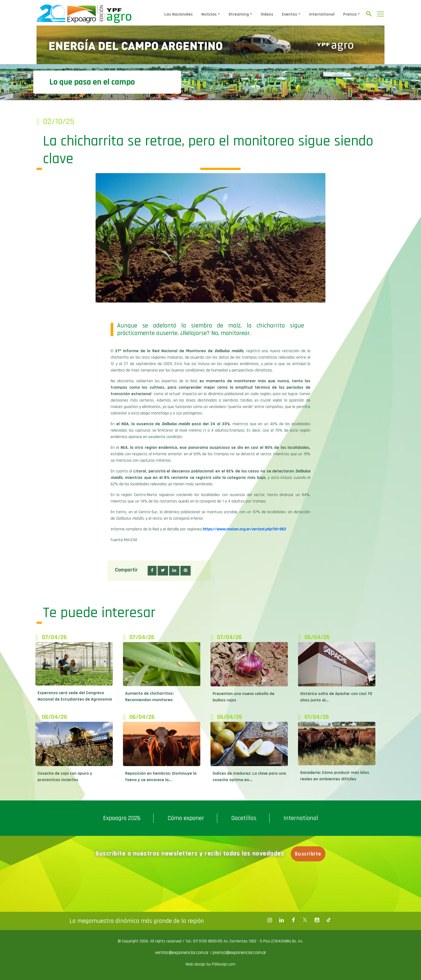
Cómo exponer (186, 818)
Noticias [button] (209, 14)
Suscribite (310, 854)
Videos (267, 14)
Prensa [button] (350, 14)
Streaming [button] (239, 14)
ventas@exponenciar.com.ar (182, 952)
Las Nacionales (179, 14)
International (322, 14)
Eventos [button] (290, 14)
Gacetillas (244, 818)
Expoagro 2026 (122, 818)
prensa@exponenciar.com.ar (239, 952)
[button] (152, 571)
